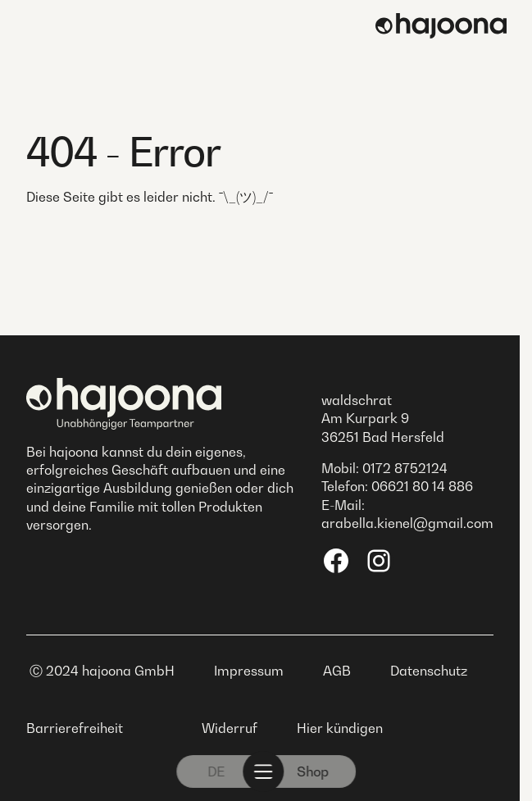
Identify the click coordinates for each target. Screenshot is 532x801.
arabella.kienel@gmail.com (407, 523)
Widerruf (230, 728)
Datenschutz (429, 671)
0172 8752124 (405, 468)
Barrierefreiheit (75, 728)
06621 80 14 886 (422, 486)
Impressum (249, 671)
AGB (337, 671)
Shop (313, 771)
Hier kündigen (340, 728)
